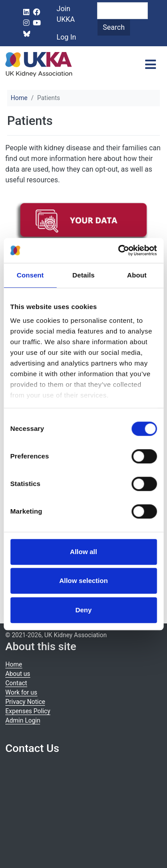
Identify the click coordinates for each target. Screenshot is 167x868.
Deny (83, 610)
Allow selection (83, 581)
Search (114, 27)
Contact (16, 683)
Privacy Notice (25, 702)
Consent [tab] (30, 275)
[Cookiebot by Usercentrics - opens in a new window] (119, 250)
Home (19, 98)
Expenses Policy (28, 711)
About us (18, 674)
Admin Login (23, 720)
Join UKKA (66, 14)
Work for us (21, 692)
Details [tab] (84, 275)
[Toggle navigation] (151, 64)
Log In (66, 37)
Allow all (83, 552)
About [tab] (137, 275)
